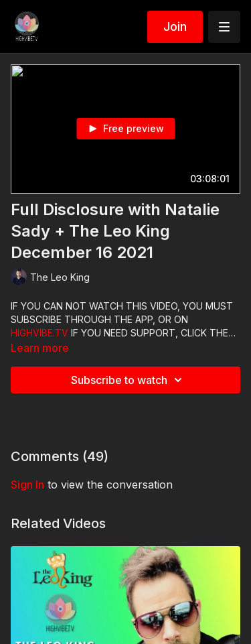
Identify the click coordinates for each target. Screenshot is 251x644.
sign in (27, 485)
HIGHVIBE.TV (39, 333)
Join (175, 26)
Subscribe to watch (129, 380)
